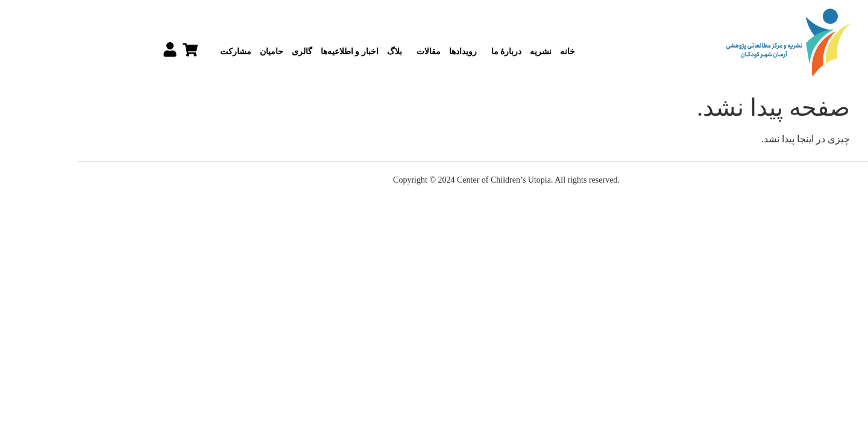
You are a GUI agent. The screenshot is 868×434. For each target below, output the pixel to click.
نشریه (468, 52)
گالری (230, 52)
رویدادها (391, 52)
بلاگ (322, 52)
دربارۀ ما (431, 52)
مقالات (353, 52)
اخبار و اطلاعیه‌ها (277, 52)
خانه (495, 52)
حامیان (199, 52)
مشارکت (160, 52)
